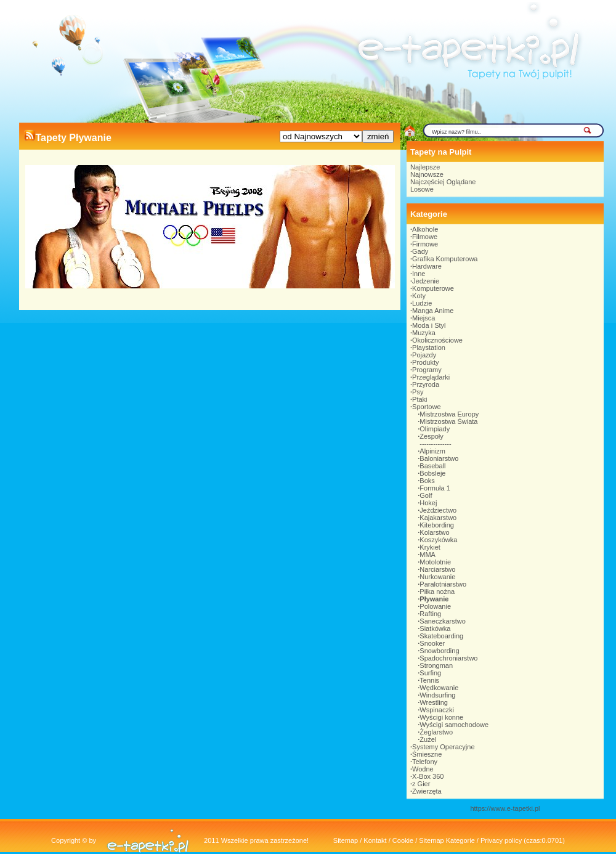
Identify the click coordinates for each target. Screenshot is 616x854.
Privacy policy (501, 840)
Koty (419, 296)
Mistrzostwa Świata (448, 421)
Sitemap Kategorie (447, 840)
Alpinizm (432, 451)
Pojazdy (424, 355)
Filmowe (425, 237)
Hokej (428, 503)
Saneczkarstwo (443, 621)
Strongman (436, 665)
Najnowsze (427, 174)
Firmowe (425, 244)
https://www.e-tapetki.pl (505, 808)
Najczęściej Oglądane (443, 182)
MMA (428, 555)
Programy (427, 370)
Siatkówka (435, 628)
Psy (418, 392)
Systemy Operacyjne (443, 747)
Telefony (425, 762)
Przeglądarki (431, 377)
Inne (419, 274)
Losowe (422, 189)
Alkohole (425, 229)
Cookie (403, 840)
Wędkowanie (439, 688)
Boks (427, 481)
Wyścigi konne (441, 717)
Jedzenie (426, 281)
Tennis (429, 680)
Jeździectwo (438, 510)
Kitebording (437, 525)
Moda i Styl (429, 325)
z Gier (421, 784)
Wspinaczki (437, 710)
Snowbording (439, 651)
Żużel (428, 739)
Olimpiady (435, 429)
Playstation (429, 348)
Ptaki (419, 399)
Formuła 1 (435, 488)
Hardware (427, 266)
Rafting (430, 614)
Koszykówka (438, 540)
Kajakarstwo (438, 518)
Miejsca (423, 318)
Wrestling (434, 702)
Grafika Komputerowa (445, 259)
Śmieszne (427, 754)
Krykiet (430, 547)
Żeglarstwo (436, 732)
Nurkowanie (437, 577)
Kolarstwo (434, 532)
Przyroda (426, 384)
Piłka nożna (437, 592)
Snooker (432, 643)
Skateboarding (441, 636)
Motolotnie (435, 562)
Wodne (423, 769)
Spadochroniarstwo (448, 658)
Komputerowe (433, 288)
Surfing (430, 673)
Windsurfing (437, 695)
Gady (420, 251)
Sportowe (426, 407)
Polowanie (435, 606)
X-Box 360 (428, 776)
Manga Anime (433, 311)
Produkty (425, 362)
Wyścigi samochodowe (454, 725)
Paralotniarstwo (443, 584)
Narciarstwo (437, 569)
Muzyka (424, 333)
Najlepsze (425, 167)
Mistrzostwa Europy (449, 414)
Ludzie (422, 303)
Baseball (432, 466)
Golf (426, 495)
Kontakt (375, 840)
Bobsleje (432, 473)
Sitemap (346, 840)
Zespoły (432, 436)
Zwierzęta (427, 791)
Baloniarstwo (439, 458)
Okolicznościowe (437, 340)
